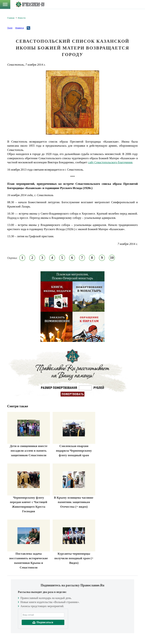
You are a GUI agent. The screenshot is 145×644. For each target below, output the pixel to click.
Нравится (20, 28)
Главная (11, 18)
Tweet (10, 28)
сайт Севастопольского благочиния (110, 162)
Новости (22, 18)
